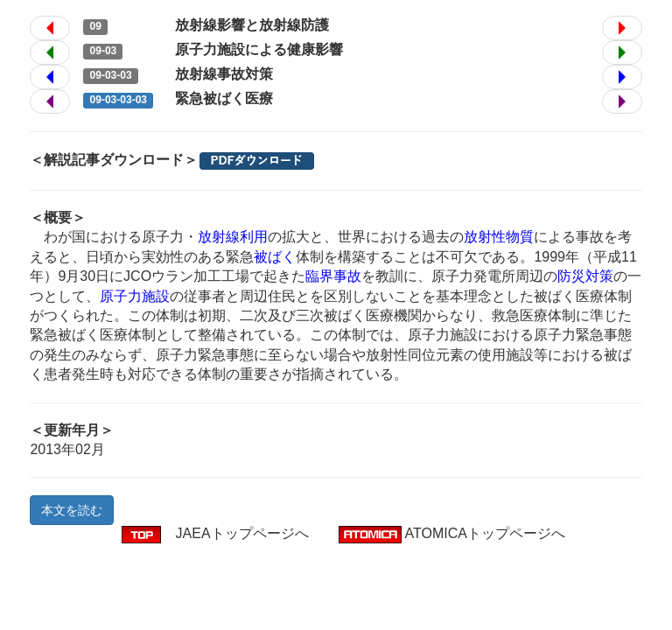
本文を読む (72, 510)
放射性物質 (499, 237)
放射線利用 (233, 237)
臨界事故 (333, 276)
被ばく (275, 257)
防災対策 (585, 276)
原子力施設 (135, 296)
